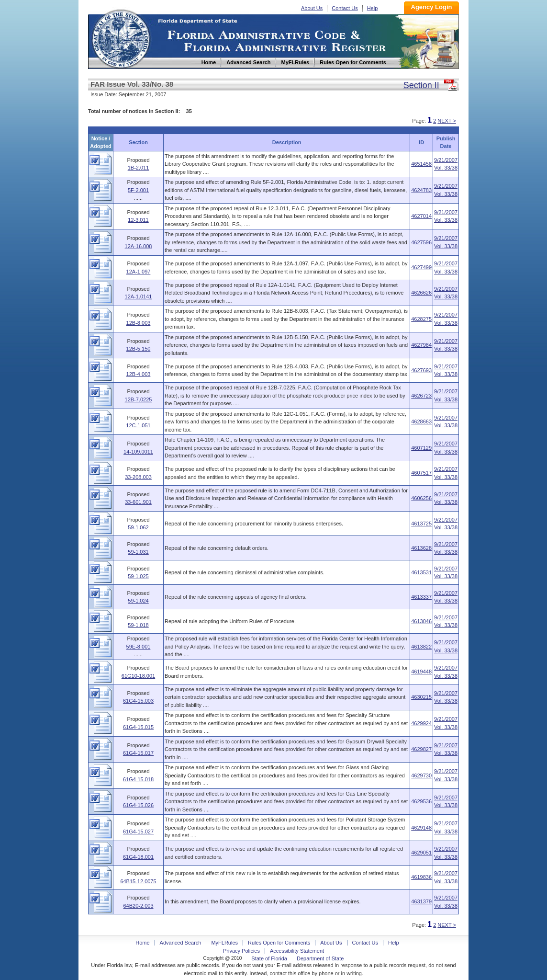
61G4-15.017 (138, 753)
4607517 (421, 473)
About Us (312, 8)
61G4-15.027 (138, 832)
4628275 (421, 319)
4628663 (421, 422)
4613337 (421, 597)
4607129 (421, 448)
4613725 (421, 524)
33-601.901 (138, 502)
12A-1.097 (139, 272)
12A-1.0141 (139, 296)
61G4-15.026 (138, 805)
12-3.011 (138, 220)
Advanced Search (181, 943)
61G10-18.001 (138, 676)
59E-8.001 (139, 647)
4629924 (421, 723)
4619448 (421, 672)
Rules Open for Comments (279, 943)
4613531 (421, 572)
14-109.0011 (138, 452)
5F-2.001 (138, 190)
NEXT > (447, 121)
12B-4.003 (139, 374)
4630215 (421, 697)
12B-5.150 (139, 349)
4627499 (421, 267)
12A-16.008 (139, 246)
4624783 (421, 190)
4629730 (421, 775)
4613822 (421, 647)
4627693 (421, 370)
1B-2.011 (139, 168)
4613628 (421, 548)
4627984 (421, 345)
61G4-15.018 (138, 779)
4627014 (421, 216)
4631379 (421, 901)
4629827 (421, 749)
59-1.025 (138, 576)
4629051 (421, 853)
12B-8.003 (139, 323)
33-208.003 (138, 477)
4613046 (421, 621)
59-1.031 (138, 552)
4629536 (421, 801)
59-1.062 (138, 527)
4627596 (421, 242)
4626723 (421, 396)
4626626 (421, 293)
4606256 (421, 498)
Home (121, 38)
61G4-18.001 (138, 857)
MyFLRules (224, 943)
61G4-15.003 (138, 701)
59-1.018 (138, 625)
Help (373, 8)
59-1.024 (138, 601)
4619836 (421, 877)
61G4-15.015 (138, 727)
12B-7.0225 (139, 399)
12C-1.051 (138, 425)
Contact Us (345, 8)
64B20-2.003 (139, 906)
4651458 (421, 164)
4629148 (421, 828)
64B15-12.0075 (138, 881)
